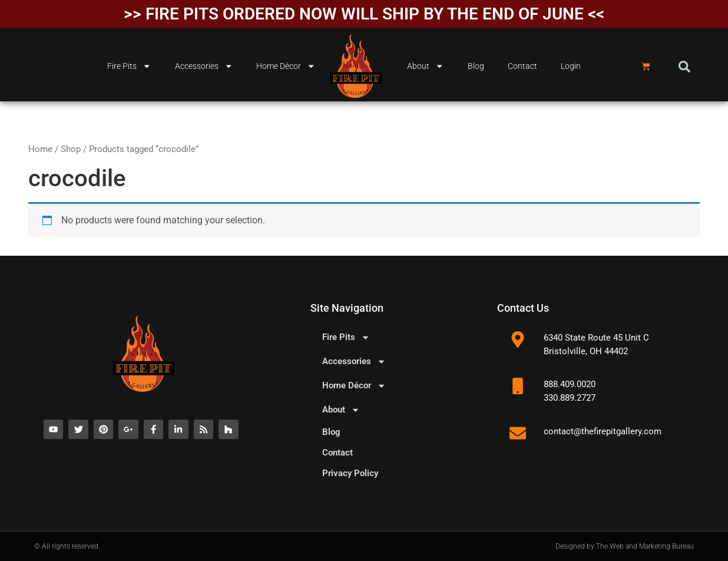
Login (571, 66)
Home (40, 149)
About (425, 66)
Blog (476, 66)
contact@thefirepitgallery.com (603, 431)
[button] (684, 67)
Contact (522, 66)
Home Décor (286, 66)
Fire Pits (129, 66)
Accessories (204, 66)
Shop (71, 149)
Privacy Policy (350, 473)
